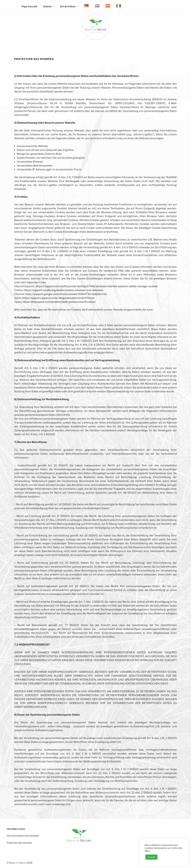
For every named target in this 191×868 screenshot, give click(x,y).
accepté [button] (151, 857)
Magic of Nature (18, 863)
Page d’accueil (29, 6)
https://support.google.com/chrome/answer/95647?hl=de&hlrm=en (66, 294)
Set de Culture (69, 6)
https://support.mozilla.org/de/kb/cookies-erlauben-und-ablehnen (63, 290)
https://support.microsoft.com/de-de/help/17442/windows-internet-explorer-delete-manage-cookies (97, 286)
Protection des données (19, 843)
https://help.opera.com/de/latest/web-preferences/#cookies (59, 302)
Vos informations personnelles (23, 836)
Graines (49, 6)
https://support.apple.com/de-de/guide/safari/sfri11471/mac (59, 298)
